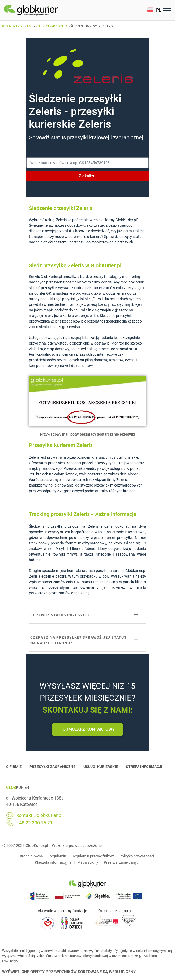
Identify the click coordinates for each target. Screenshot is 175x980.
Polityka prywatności (137, 856)
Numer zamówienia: (43, 154)
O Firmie (14, 767)
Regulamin (57, 856)
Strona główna (31, 856)
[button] (154, 10)
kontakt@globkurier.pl (39, 815)
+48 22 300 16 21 (35, 823)
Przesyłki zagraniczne (52, 767)
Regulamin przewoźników (93, 856)
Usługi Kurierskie (101, 767)
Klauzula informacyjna (53, 862)
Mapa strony (88, 862)
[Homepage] (43, 10)
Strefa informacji (144, 767)
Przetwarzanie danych (122, 862)
